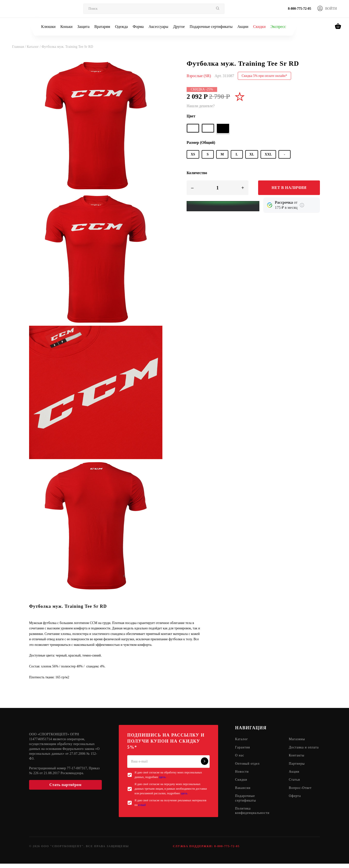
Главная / (20, 47)
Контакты (298, 760)
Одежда (122, 27)
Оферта (296, 802)
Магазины (298, 739)
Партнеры (298, 769)
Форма (138, 27)
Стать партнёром (65, 785)
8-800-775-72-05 (300, 9)
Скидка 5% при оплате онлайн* (264, 76)
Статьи (295, 785)
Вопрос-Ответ (301, 793)
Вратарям (102, 27)
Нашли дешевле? (201, 106)
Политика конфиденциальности (253, 817)
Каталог (242, 739)
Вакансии (243, 793)
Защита (83, 27)
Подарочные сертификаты (211, 27)
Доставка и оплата (299, 750)
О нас (240, 760)
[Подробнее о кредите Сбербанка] (302, 205)
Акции (243, 27)
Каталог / (34, 47)
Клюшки (48, 27)
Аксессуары (158, 27)
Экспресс (278, 27)
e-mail (142, 805)
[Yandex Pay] (223, 206)
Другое (179, 27)
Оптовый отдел (248, 769)
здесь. (163, 777)
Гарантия (243, 748)
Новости (242, 777)
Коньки (66, 27)
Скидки (259, 27)
